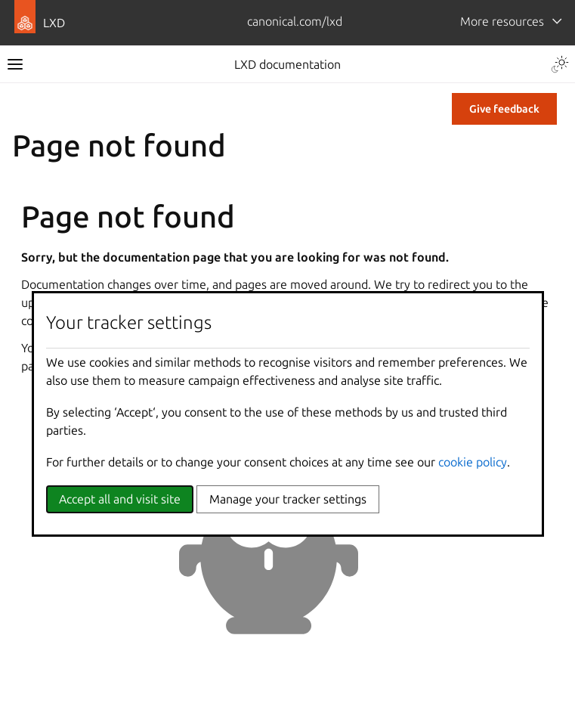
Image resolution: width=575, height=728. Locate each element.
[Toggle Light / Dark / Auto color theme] (560, 64)
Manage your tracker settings (288, 499)
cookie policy (473, 462)
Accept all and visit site (120, 499)
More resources (502, 21)
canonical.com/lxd (295, 21)
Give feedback (504, 109)
